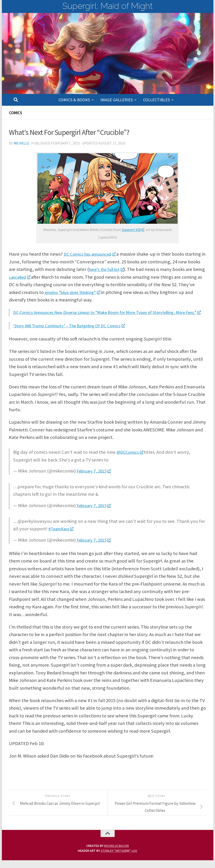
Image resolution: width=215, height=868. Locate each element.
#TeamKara (62, 536)
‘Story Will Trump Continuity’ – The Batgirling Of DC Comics (76, 333)
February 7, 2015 (96, 479)
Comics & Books (74, 100)
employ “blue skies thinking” (111, 292)
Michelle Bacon (116, 853)
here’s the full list (132, 269)
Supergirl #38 (133, 230)
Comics (16, 113)
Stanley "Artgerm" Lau (119, 858)
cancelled (55, 277)
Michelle (22, 143)
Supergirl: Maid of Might (108, 6)
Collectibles (156, 100)
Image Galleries (117, 100)
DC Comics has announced (93, 254)
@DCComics (131, 460)
